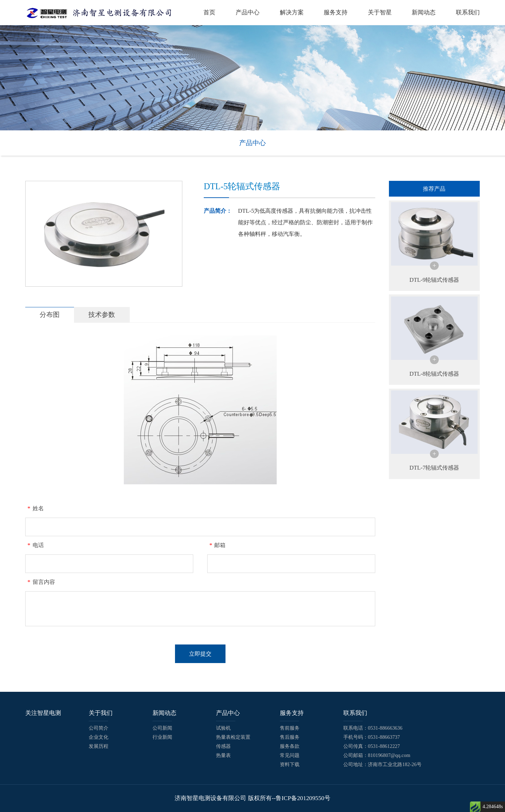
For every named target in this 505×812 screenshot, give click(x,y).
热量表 (223, 755)
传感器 (223, 746)
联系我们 (468, 12)
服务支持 (336, 12)
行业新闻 (162, 737)
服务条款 (290, 746)
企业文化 (99, 737)
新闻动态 (424, 12)
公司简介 (99, 728)
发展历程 (99, 746)
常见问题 (290, 755)
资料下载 (290, 764)
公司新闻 (162, 728)
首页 (209, 12)
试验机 (223, 728)
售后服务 (290, 737)
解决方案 (292, 12)
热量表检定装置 (233, 737)
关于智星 (380, 12)
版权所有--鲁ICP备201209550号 (289, 798)
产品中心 (248, 12)
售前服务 (290, 728)
